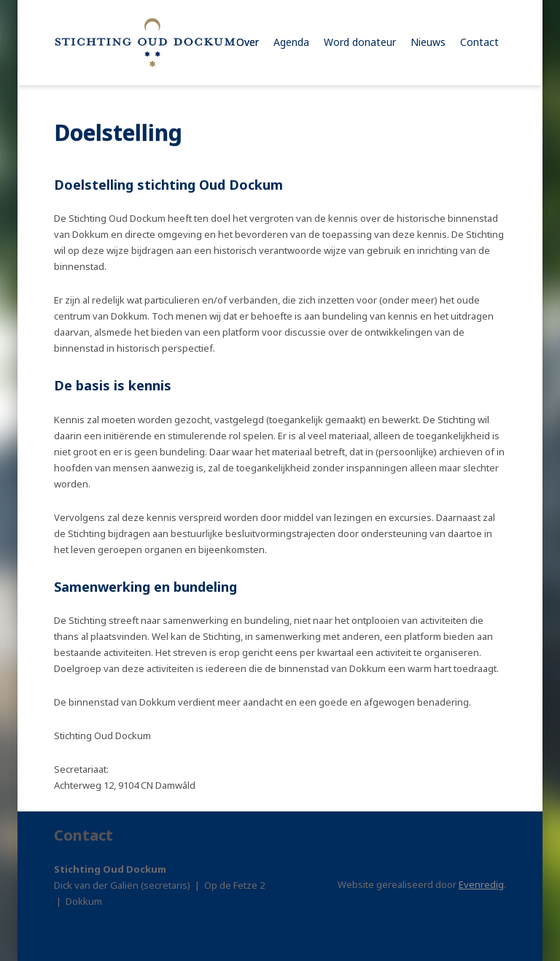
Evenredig (481, 884)
